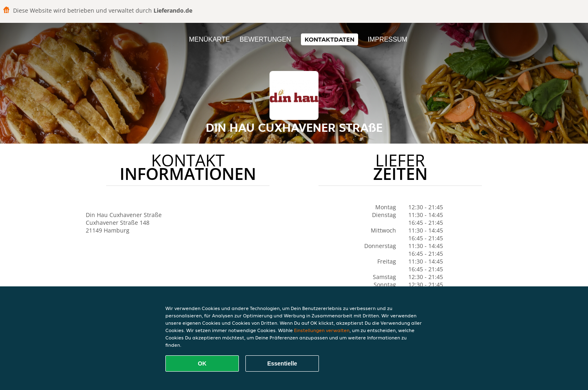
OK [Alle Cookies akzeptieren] (202, 363)
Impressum (387, 39)
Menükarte (209, 39)
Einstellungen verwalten (322, 330)
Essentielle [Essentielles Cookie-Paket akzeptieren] (282, 363)
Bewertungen (265, 39)
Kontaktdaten (330, 39)
